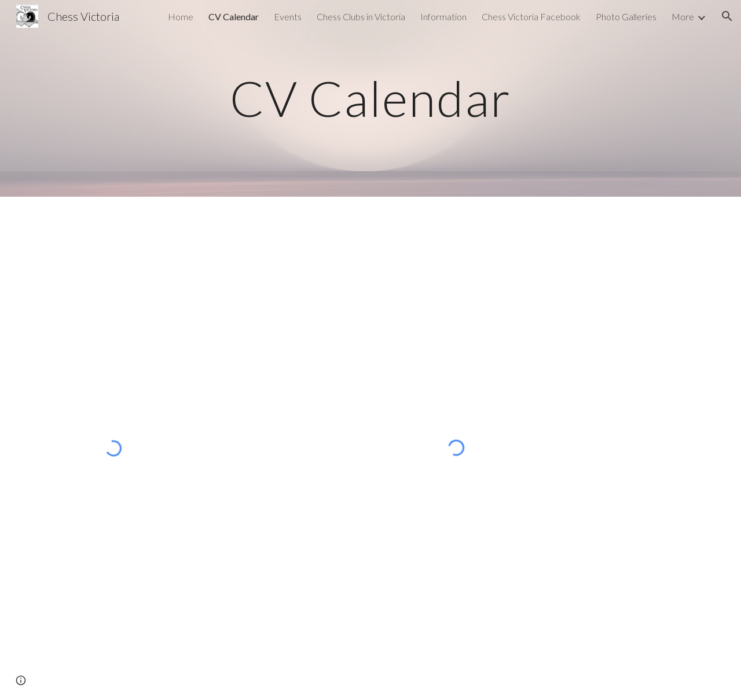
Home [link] (181, 16)
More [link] (683, 16)
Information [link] (443, 16)
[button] (727, 16)
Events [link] (288, 16)
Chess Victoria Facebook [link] (531, 16)
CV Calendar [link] (234, 16)
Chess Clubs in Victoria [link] (361, 16)
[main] (370, 98)
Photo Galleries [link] (626, 16)
